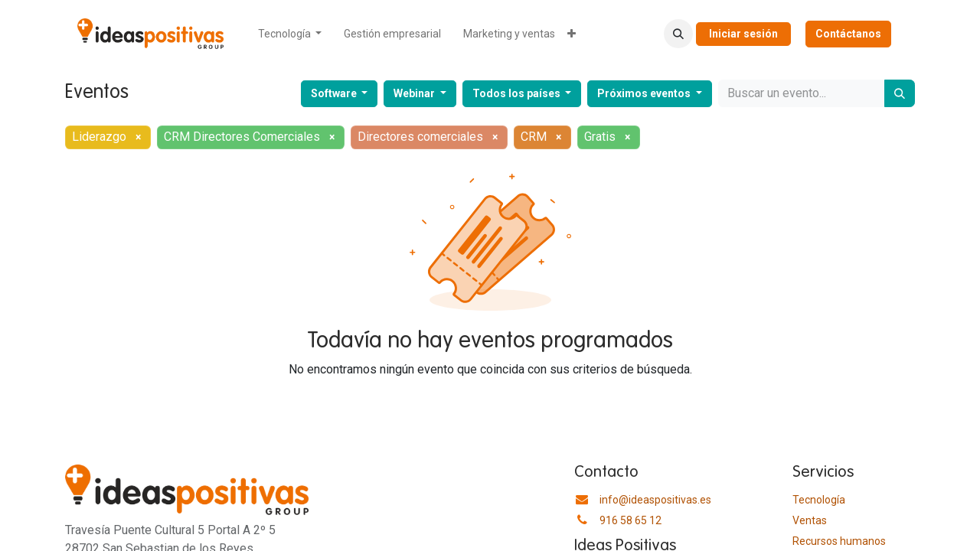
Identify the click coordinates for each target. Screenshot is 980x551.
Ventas (810, 520)
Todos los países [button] (518, 93)
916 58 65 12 (630, 520)
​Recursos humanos (839, 541)
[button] (678, 34)
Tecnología (819, 500)
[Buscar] (900, 93)
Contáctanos (848, 34)
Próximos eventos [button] (645, 93)
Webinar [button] (415, 93)
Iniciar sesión (743, 34)
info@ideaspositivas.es (655, 500)
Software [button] (335, 93)
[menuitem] (290, 34)
